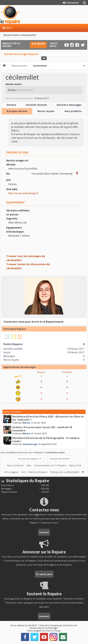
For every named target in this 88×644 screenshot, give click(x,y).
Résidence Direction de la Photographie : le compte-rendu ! (46, 440)
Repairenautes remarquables (20, 35)
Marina (26, 423)
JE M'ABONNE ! (38, 45)
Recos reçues (46, 111)
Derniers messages (69, 105)
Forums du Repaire (28, 459)
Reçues (41, 372)
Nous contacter (16, 465)
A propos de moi (17, 111)
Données (67, 372)
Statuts (11, 105)
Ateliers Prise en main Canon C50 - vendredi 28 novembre (42, 429)
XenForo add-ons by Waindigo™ (44, 628)
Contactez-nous (55, 452)
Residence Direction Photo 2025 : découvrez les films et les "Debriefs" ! (48, 418)
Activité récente (37, 105)
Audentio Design (53, 631)
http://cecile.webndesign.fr (23, 193)
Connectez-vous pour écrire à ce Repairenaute (34, 322)
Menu (7, 28)
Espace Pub (75, 465)
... (40, 35)
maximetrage (30, 444)
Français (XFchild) (59, 459)
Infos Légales (11, 472)
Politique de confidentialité (65, 472)
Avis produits (73, 111)
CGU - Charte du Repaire (34, 472)
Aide (29, 465)
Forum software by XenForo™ (24, 625)
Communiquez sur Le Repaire (50, 465)
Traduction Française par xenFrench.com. (59, 625)
